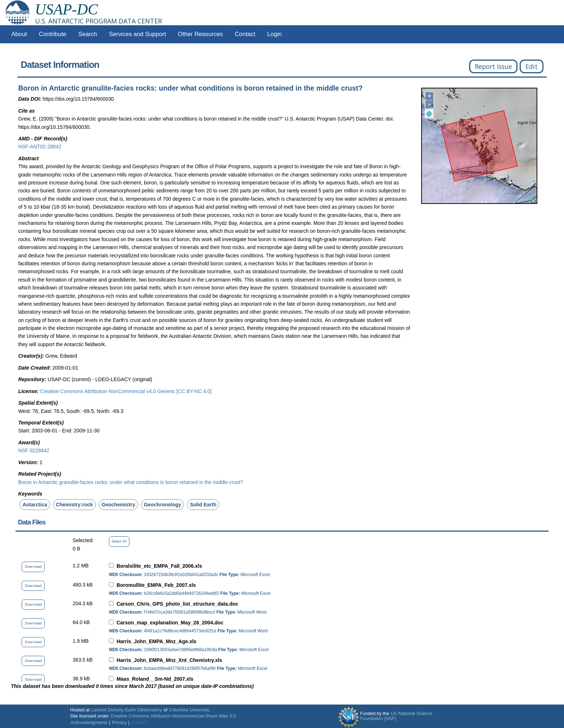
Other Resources (200, 34)
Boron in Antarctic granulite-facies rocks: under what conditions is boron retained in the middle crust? (130, 482)
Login (274, 34)
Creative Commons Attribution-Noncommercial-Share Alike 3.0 (173, 716)
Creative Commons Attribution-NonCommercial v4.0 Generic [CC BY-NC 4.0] (126, 391)
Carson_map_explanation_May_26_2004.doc (170, 623)
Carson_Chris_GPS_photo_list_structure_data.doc (177, 604)
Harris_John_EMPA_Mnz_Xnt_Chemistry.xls (169, 660)
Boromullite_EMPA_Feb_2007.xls (156, 585)
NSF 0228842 (34, 450)
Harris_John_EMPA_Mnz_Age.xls (156, 641)
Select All (119, 541)
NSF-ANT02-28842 (40, 147)
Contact (245, 34)
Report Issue (493, 66)
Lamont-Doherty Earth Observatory (127, 710)
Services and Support (137, 34)
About (19, 34)
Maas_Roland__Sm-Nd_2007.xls (155, 679)
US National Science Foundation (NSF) (396, 716)
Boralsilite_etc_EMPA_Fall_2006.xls (159, 566)
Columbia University (189, 710)
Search (88, 34)
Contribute (53, 34)
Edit (532, 66)
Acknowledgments (89, 723)
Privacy (119, 723)
